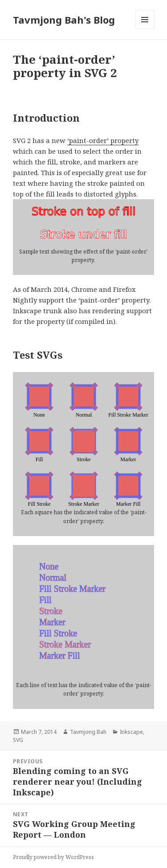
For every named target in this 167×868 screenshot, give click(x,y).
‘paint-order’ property (103, 140)
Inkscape (131, 732)
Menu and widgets (145, 29)
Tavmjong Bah (88, 732)
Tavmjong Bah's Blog (64, 20)
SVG (18, 740)
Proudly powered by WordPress (53, 857)
